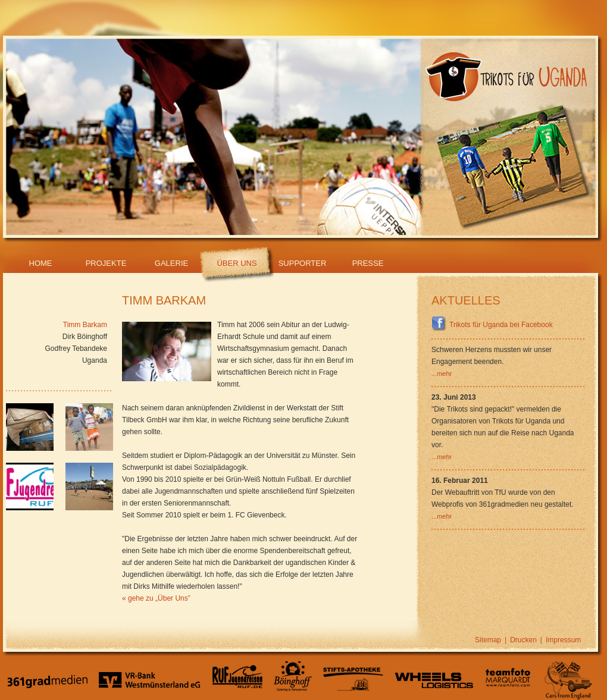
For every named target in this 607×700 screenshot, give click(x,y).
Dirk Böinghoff (85, 337)
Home (41, 263)
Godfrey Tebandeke (76, 349)
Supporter (303, 263)
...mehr (442, 373)
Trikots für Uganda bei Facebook (492, 325)
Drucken (523, 640)
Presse (368, 263)
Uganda (95, 360)
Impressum (563, 640)
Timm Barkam (85, 325)
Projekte (106, 263)
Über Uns (237, 263)
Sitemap (488, 640)
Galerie (171, 263)
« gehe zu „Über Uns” (156, 598)
